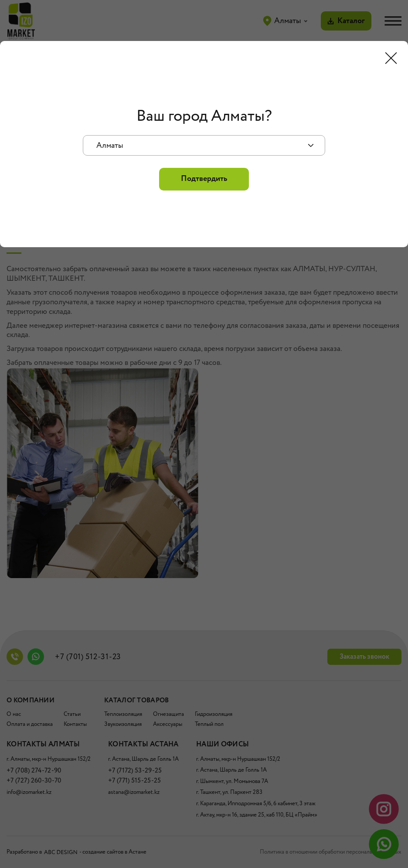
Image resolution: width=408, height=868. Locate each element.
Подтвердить (204, 179)
